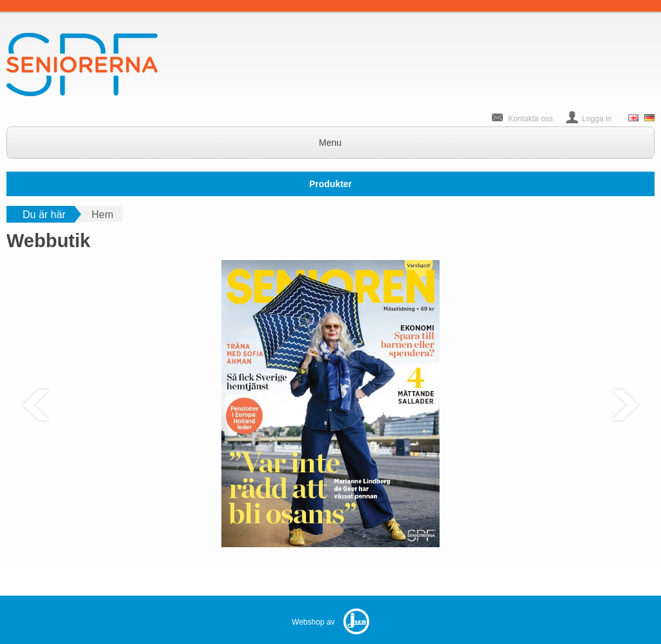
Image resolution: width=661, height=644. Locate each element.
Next (625, 405)
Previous (36, 405)
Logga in (597, 119)
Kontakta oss (530, 119)
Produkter (330, 184)
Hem (103, 215)
